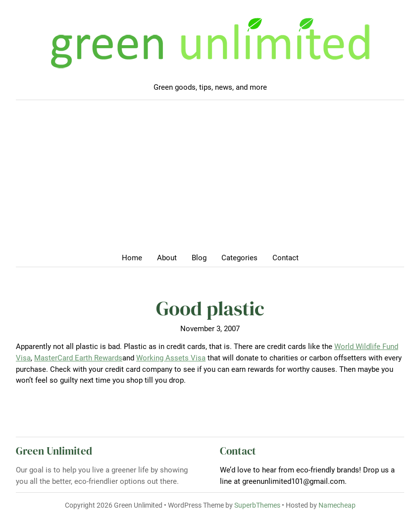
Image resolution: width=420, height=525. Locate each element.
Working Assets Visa (171, 358)
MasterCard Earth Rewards (78, 358)
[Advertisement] (210, 179)
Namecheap (337, 505)
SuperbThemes (257, 505)
